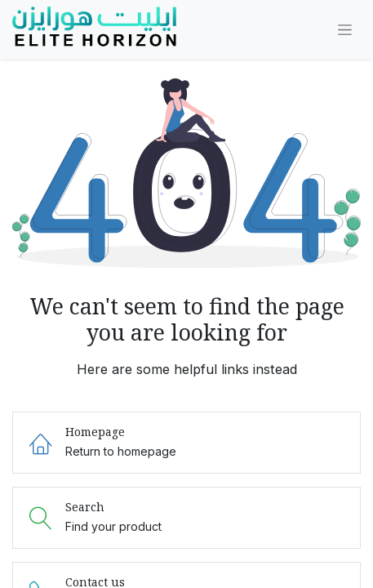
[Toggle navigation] (345, 30)
